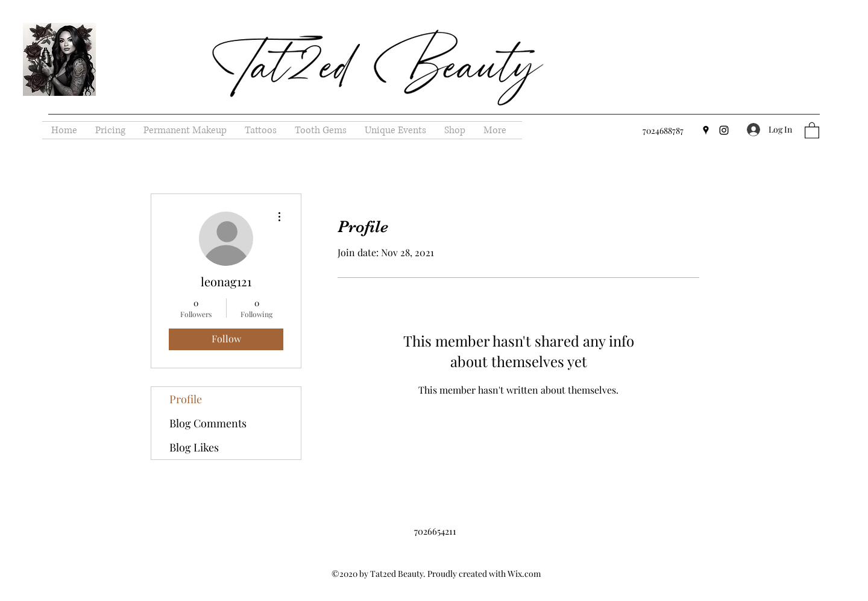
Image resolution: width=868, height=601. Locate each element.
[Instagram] (724, 130)
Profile (186, 399)
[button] (812, 130)
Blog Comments (208, 423)
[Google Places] (706, 130)
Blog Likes (194, 447)
